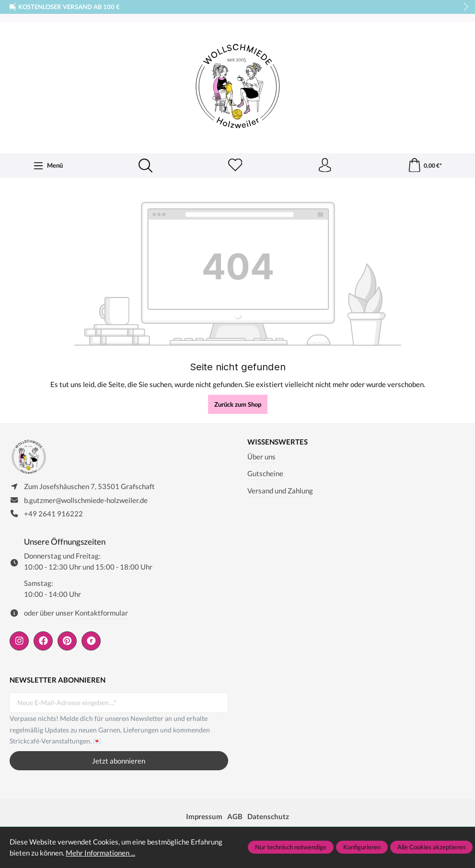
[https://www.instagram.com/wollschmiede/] (19, 641)
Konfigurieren (362, 847)
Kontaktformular (101, 613)
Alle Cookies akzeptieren (431, 847)
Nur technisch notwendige (291, 847)
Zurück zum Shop (238, 405)
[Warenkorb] (424, 166)
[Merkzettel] (235, 166)
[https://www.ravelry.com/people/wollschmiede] (91, 641)
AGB (235, 817)
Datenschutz (268, 817)
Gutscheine (265, 474)
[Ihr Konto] (324, 166)
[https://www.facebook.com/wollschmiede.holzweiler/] (43, 641)
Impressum (204, 817)
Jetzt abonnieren (119, 761)
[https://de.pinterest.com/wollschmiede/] (67, 641)
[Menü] (48, 166)
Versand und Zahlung (280, 491)
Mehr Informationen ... (100, 853)
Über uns (261, 457)
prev (14, 7)
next (463, 7)
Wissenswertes (278, 442)
